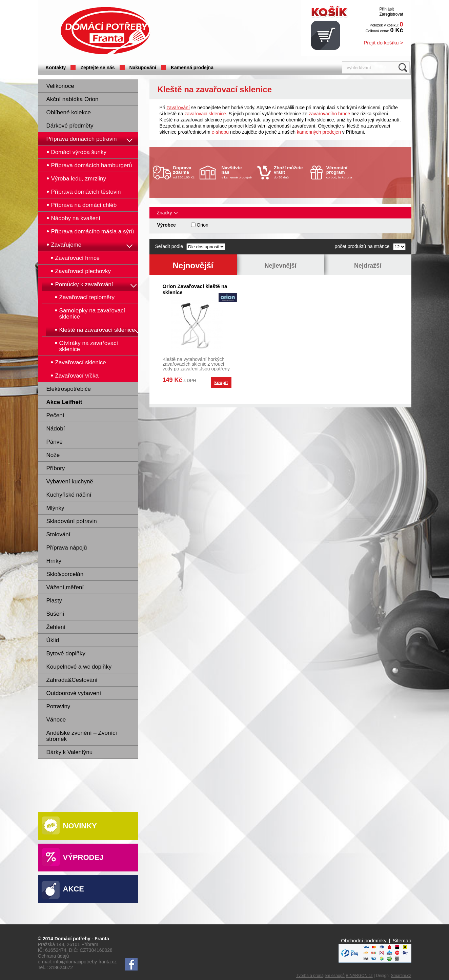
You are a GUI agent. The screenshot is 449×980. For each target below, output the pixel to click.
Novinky (80, 826)
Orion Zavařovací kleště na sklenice (195, 289)
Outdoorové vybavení (74, 693)
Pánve (55, 442)
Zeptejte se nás (97, 68)
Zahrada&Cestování (72, 680)
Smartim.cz (401, 976)
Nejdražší (368, 266)
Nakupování (143, 68)
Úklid (53, 640)
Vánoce (56, 720)
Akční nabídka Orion (73, 99)
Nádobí (56, 429)
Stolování (58, 534)
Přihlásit (386, 9)
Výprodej (83, 857)
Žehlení (56, 627)
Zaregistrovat (391, 14)
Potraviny (58, 706)
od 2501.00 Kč (186, 172)
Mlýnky (55, 508)
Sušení (55, 614)
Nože (53, 455)
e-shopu (220, 132)
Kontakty (56, 68)
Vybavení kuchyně (70, 482)
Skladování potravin (72, 521)
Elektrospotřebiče (69, 389)
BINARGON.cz (359, 976)
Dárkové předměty (70, 126)
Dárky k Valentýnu (70, 752)
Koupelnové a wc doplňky (79, 667)
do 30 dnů (290, 172)
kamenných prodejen (319, 132)
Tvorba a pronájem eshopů (320, 976)
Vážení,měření (65, 587)
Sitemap (402, 940)
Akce (74, 889)
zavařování (178, 108)
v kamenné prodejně (238, 172)
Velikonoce (60, 86)
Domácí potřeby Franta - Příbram (105, 31)
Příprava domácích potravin (82, 139)
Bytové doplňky (66, 654)
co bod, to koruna (343, 172)
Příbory (56, 468)
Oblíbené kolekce (69, 112)
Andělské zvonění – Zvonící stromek (82, 736)
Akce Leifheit (64, 402)
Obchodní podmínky (364, 940)
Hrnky (54, 561)
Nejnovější (193, 265)
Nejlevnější (280, 266)
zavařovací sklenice (205, 114)
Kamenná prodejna (192, 68)
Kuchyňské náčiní (69, 495)
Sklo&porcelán (65, 574)
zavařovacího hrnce (329, 114)
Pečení (55, 415)
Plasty (54, 601)
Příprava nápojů (67, 548)
